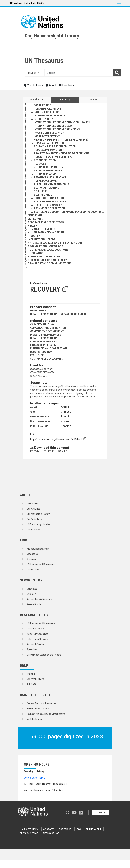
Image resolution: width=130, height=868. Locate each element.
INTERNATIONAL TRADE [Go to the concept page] (42, 239)
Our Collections (34, 519)
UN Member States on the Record (44, 655)
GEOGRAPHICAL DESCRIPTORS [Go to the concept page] (46, 222)
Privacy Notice (29, 833)
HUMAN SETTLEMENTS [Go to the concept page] (42, 229)
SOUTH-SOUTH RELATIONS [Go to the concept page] (50, 198)
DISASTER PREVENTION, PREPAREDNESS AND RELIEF (61, 314)
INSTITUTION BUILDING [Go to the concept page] (47, 112)
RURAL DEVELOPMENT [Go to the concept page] (47, 181)
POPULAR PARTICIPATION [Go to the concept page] (49, 143)
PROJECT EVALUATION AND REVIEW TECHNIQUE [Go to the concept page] (61, 153)
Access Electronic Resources (41, 703)
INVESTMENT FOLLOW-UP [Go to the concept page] (49, 133)
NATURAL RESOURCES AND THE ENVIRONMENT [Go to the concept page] (55, 243)
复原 (33, 412)
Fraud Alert (94, 829)
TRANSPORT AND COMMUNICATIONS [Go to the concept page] (50, 263)
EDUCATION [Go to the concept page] (35, 215)
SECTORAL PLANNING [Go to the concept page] (46, 188)
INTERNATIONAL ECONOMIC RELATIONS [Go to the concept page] (57, 129)
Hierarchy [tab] (65, 99)
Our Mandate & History (38, 514)
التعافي (34, 407)
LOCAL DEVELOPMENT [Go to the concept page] (47, 136)
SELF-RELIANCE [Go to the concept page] (43, 195)
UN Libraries (33, 570)
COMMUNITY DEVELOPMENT (47, 331)
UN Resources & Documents (41, 564)
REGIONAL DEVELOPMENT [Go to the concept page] (49, 171)
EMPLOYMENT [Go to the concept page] (36, 219)
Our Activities (33, 509)
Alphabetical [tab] (37, 99)
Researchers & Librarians (39, 599)
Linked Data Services (37, 639)
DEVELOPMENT (39, 311)
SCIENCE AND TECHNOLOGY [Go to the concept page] (44, 257)
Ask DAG (31, 684)
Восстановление (40, 421)
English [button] (34, 73)
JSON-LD (62, 451)
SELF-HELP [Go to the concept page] (40, 191)
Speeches (32, 649)
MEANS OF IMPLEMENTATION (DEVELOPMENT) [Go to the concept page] (61, 140)
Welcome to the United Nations (30, 3)
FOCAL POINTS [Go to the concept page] (42, 105)
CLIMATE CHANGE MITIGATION (48, 328)
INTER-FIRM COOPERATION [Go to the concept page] (50, 116)
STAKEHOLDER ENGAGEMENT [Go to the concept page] (51, 202)
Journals (31, 559)
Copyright (65, 829)
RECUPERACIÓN (39, 426)
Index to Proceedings (37, 634)
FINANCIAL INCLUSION (43, 345)
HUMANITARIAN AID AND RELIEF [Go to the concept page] (46, 233)
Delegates (32, 589)
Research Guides (35, 644)
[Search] (117, 73)
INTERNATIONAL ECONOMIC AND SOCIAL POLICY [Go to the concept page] (62, 122)
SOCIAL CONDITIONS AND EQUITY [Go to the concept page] (47, 260)
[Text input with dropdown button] (79, 73)
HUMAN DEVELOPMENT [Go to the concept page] (47, 109)
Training (31, 674)
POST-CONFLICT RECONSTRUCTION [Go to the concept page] (55, 147)
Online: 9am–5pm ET (35, 778)
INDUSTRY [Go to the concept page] (34, 236)
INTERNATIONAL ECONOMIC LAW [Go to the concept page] (53, 126)
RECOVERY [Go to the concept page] (40, 164)
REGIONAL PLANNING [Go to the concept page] (46, 174)
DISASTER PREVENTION (44, 338)
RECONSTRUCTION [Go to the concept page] (45, 160)
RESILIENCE (37, 355)
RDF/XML (36, 451)
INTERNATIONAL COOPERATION (48, 348)
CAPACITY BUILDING (42, 324)
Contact (48, 829)
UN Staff (31, 594)
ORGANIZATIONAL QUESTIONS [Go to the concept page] (46, 246)
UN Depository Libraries (38, 524)
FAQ (79, 829)
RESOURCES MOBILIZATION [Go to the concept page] (50, 177)
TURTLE (49, 451)
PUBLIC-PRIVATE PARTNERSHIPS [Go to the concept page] (53, 157)
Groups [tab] (93, 99)
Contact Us (32, 504)
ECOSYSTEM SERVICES (43, 342)
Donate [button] (101, 812)
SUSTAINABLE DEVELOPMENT (47, 359)
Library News (33, 530)
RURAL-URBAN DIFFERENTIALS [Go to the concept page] (52, 184)
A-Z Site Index (30, 829)
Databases (32, 554)
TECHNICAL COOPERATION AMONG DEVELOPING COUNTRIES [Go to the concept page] (69, 212)
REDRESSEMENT (40, 417)
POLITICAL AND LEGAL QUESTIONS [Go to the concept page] (48, 250)
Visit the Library (34, 719)
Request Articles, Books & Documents (46, 714)
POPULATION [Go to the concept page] (36, 253)
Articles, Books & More (38, 549)
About (51, 85)
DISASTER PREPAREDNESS (46, 335)
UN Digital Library (35, 629)
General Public (34, 604)
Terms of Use (51, 833)
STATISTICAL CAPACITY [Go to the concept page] (48, 205)
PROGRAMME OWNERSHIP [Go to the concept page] (49, 150)
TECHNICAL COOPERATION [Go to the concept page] (49, 208)
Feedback (66, 85)
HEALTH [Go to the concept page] (32, 226)
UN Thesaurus (44, 61)
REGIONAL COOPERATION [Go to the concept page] (48, 167)
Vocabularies (33, 85)
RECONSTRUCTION (41, 352)
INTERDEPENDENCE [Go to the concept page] (45, 119)
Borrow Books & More (38, 709)
